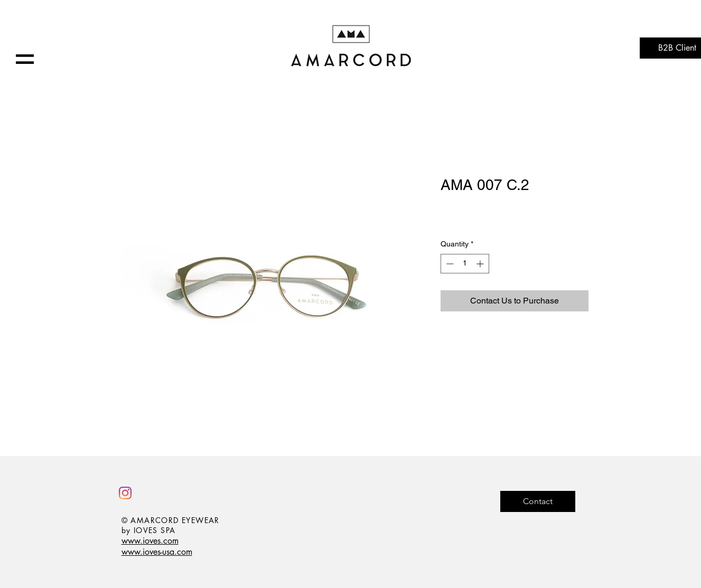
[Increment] (481, 264)
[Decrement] (449, 264)
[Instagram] (125, 493)
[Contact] (538, 501)
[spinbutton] (465, 264)
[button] (25, 59)
